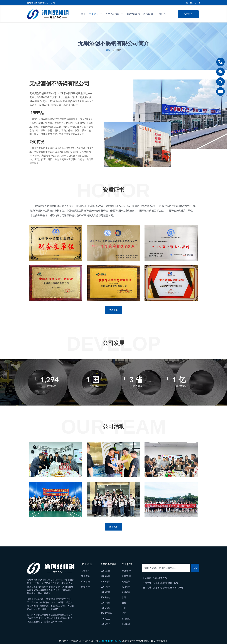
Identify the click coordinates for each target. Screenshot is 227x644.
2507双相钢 (133, 14)
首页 (83, 14)
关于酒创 (96, 14)
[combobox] (166, 568)
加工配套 (127, 564)
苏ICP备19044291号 (110, 641)
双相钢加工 (149, 14)
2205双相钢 (115, 14)
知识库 (162, 14)
